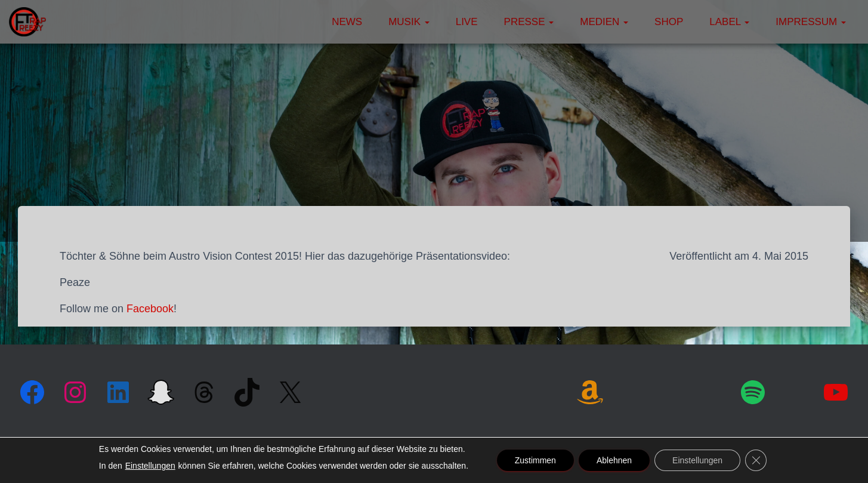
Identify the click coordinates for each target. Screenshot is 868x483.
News (347, 22)
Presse (529, 22)
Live (467, 22)
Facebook (150, 309)
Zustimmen (535, 460)
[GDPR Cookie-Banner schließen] (756, 460)
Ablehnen (614, 460)
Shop (669, 22)
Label (729, 22)
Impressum (811, 22)
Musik (409, 22)
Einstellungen (150, 466)
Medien (604, 22)
